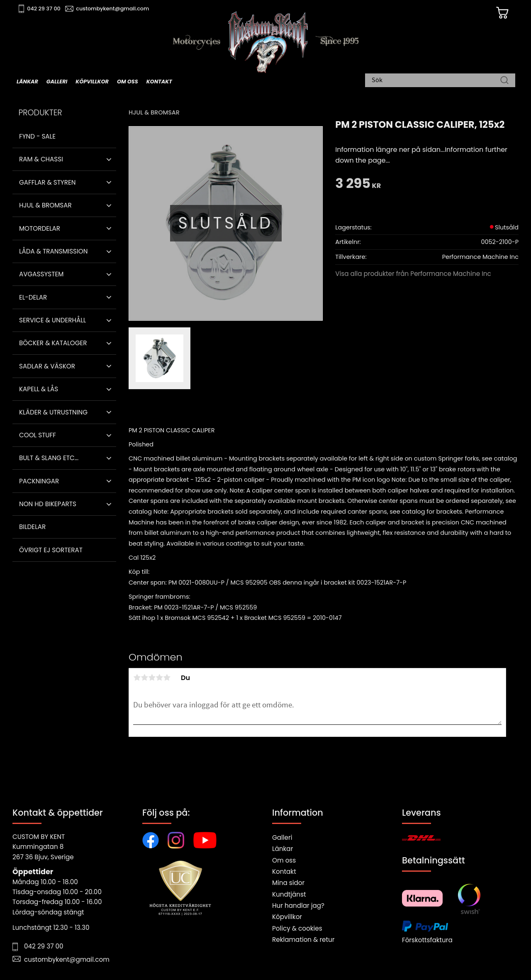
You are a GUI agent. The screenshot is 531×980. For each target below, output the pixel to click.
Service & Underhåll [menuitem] (52, 320)
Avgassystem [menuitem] (41, 274)
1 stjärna (137, 678)
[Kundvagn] (502, 13)
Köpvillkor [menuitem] (92, 82)
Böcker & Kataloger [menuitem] (53, 343)
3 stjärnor (152, 678)
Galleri (282, 837)
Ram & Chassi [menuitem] (41, 159)
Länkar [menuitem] (27, 82)
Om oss (284, 860)
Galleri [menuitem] (57, 82)
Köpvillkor (287, 917)
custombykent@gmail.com (113, 9)
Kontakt (284, 872)
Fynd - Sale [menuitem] (37, 136)
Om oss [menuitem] (128, 82)
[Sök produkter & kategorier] (436, 81)
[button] (109, 159)
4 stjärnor (159, 678)
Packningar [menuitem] (39, 481)
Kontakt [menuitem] (159, 82)
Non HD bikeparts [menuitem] (48, 504)
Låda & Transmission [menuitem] (53, 251)
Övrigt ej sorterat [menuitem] (51, 550)
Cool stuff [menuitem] (38, 435)
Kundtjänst (289, 894)
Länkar (283, 849)
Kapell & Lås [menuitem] (39, 389)
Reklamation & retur (303, 940)
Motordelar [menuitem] (40, 228)
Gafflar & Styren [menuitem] (47, 182)
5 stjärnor (167, 678)
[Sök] (504, 81)
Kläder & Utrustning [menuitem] (53, 412)
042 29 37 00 (44, 9)
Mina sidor (288, 883)
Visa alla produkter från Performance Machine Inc (413, 274)
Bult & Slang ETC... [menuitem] (49, 458)
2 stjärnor (144, 678)
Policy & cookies (297, 928)
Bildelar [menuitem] (32, 527)
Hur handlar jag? (298, 906)
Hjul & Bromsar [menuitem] (45, 205)
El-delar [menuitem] (33, 297)
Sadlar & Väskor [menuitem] (47, 366)
